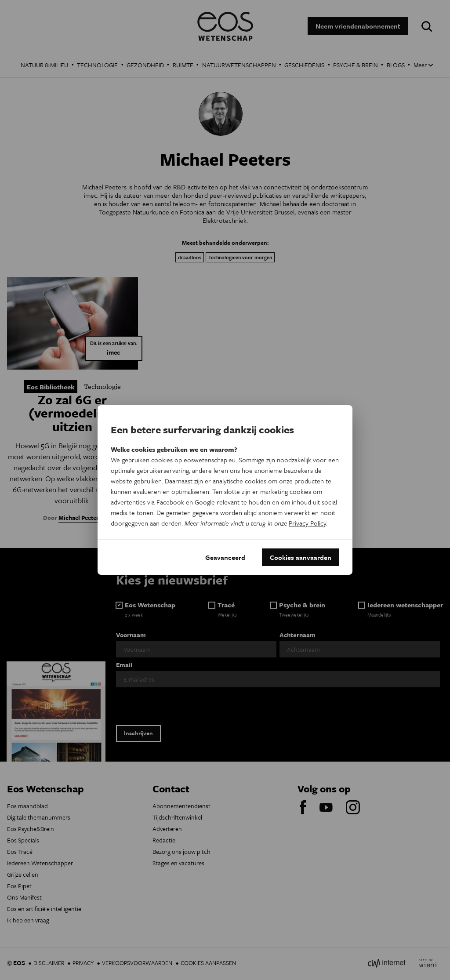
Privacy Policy (307, 523)
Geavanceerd (225, 557)
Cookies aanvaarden (301, 557)
